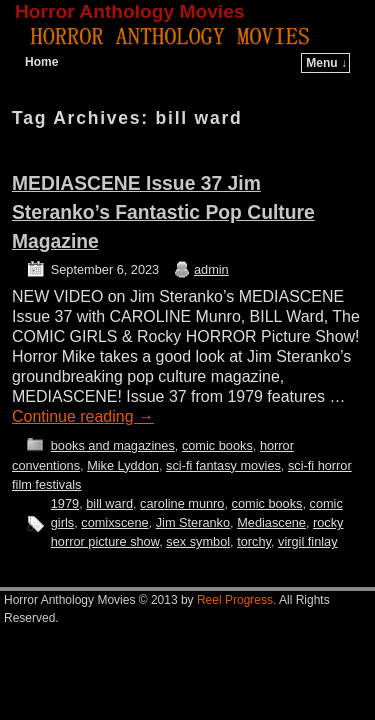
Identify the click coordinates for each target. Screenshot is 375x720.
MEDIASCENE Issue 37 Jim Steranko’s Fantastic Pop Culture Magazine (163, 212)
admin (211, 269)
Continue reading (83, 416)
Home (41, 62)
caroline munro (182, 503)
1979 (65, 503)
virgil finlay (308, 541)
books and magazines (113, 445)
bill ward (109, 503)
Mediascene (271, 522)
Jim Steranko (193, 522)
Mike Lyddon (123, 465)
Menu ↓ (326, 63)
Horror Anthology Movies (130, 11)
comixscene (114, 522)
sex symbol (198, 541)
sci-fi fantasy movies (223, 465)
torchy (254, 541)
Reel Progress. (236, 600)
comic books (217, 445)
